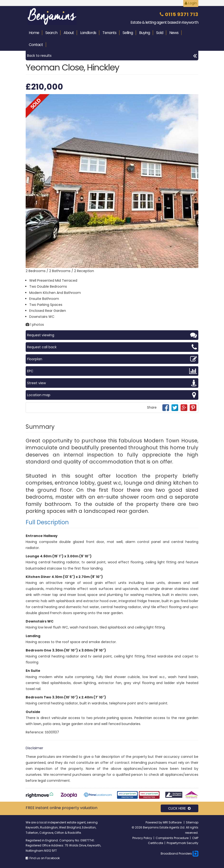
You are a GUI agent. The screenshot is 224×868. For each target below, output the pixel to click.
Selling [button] (128, 33)
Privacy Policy (142, 838)
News (174, 33)
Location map (112, 395)
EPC (112, 371)
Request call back (112, 347)
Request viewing (112, 335)
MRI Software (173, 822)
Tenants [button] (109, 33)
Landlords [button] (88, 33)
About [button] (69, 33)
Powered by (154, 822)
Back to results (112, 56)
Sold (160, 33)
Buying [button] (144, 33)
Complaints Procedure (172, 838)
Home (34, 33)
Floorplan (112, 359)
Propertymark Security (183, 843)
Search (51, 33)
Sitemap (192, 822)
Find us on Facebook (43, 858)
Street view (112, 383)
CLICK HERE (179, 808)
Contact (36, 45)
